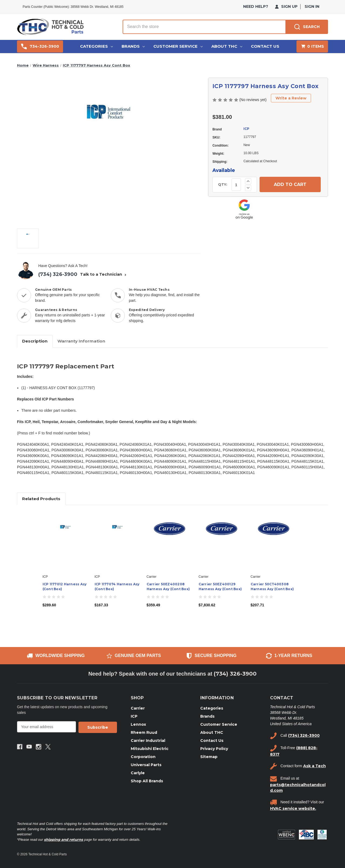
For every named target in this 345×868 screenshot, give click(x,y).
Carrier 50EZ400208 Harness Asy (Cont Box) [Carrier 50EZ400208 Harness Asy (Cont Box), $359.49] (168, 587)
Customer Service (178, 46)
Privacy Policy (214, 749)
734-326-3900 (40, 46)
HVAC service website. (293, 808)
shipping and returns (63, 839)
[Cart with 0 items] (312, 46)
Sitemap (209, 757)
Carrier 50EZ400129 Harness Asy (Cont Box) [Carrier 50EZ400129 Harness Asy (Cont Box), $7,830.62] (220, 587)
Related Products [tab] (41, 499)
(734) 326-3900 (58, 274)
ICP (246, 129)
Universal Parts (146, 765)
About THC (227, 46)
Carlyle (138, 773)
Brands (133, 46)
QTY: (223, 184)
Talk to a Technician (104, 274)
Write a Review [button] (291, 98)
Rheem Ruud (144, 732)
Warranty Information (81, 341)
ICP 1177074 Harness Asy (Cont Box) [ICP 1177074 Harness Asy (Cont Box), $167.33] (117, 587)
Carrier (138, 708)
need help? (256, 6)
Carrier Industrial (148, 741)
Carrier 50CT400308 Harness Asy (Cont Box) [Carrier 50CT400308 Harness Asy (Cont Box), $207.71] (272, 587)
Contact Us (265, 46)
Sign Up (286, 6)
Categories (96, 46)
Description (35, 341)
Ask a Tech (315, 766)
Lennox (138, 724)
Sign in (312, 6)
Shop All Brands (147, 781)
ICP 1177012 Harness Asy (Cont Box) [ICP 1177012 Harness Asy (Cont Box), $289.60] (65, 587)
